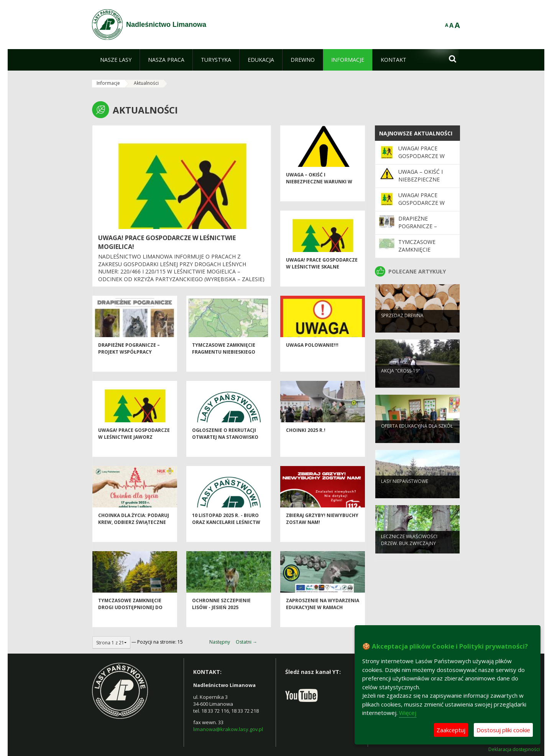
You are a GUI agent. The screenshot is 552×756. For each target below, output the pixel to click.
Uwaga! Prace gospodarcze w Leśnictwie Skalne (322, 277)
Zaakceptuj (451, 730)
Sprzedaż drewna (402, 328)
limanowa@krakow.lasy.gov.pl (228, 729)
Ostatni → (246, 642)
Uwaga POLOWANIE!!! (312, 359)
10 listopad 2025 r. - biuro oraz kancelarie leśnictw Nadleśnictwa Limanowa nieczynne (226, 539)
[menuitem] (116, 60)
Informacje (108, 83)
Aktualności (146, 83)
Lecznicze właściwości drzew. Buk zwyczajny (409, 552)
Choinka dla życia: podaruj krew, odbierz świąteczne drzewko (134, 536)
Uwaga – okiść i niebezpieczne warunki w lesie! (319, 195)
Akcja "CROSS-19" (401, 383)
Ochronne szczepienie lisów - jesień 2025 (221, 618)
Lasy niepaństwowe (405, 493)
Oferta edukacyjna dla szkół (417, 438)
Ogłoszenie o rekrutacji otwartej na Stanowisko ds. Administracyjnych (225, 451)
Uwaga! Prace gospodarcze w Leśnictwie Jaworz (134, 447)
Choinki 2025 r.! (306, 444)
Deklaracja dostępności (514, 749)
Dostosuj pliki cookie (503, 730)
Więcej (408, 713)
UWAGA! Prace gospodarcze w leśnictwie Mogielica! (421, 160)
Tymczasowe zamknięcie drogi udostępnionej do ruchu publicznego (130, 621)
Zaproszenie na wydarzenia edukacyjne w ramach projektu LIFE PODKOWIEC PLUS (323, 624)
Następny (220, 642)
